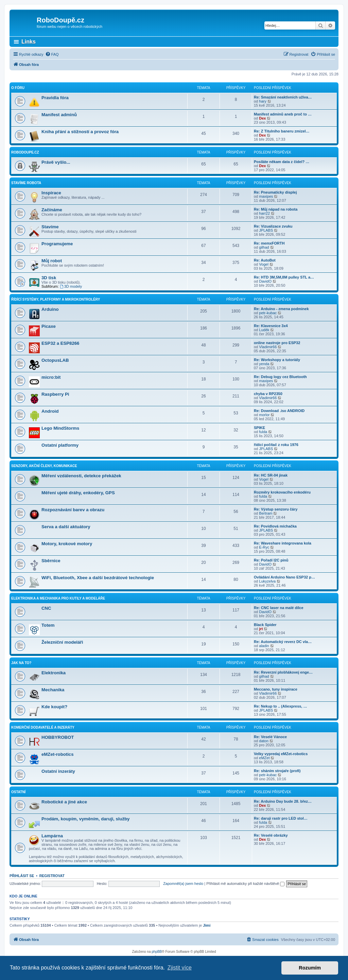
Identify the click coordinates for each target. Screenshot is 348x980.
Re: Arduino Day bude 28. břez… (283, 801)
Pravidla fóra (55, 98)
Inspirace (51, 193)
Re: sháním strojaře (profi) (277, 771)
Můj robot (52, 261)
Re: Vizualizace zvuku (273, 226)
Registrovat (52, 876)
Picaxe (49, 326)
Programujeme (57, 244)
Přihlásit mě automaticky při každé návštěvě (245, 884)
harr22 (264, 213)
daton (264, 741)
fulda (263, 432)
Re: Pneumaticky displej (275, 192)
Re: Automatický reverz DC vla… (283, 642)
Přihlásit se (22, 876)
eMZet (264, 758)
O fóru (18, 88)
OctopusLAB (55, 360)
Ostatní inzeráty (58, 771)
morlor (264, 415)
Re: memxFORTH (269, 243)
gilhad (264, 247)
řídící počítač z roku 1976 (276, 445)
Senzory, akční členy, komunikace (44, 466)
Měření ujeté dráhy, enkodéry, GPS (78, 493)
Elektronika (54, 673)
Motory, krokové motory (67, 544)
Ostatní (18, 792)
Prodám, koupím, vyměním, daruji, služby (85, 819)
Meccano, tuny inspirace (276, 689)
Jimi (207, 925)
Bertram (266, 513)
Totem (48, 625)
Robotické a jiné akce (64, 802)
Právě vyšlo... (56, 162)
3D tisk (49, 278)
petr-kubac (268, 313)
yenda (264, 364)
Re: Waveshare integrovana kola (283, 543)
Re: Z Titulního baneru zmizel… (282, 131)
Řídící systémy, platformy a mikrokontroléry (56, 299)
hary (263, 101)
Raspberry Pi (55, 394)
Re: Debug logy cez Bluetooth (280, 377)
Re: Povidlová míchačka (275, 526)
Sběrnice (51, 561)
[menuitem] (52, 54)
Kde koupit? (54, 707)
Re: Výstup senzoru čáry (276, 509)
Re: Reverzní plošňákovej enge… (283, 672)
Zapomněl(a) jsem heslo (183, 884)
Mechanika (53, 690)
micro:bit (51, 377)
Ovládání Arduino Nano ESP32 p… (284, 577)
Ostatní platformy (60, 445)
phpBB (157, 952)
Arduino (50, 309)
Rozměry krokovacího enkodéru (282, 492)
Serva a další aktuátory (66, 527)
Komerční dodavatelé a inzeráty (43, 727)
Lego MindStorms (60, 428)
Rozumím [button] (310, 968)
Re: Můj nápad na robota (276, 209)
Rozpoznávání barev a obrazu (73, 510)
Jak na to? (21, 663)
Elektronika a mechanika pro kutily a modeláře (58, 598)
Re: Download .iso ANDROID (279, 411)
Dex (262, 118)
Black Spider (265, 625)
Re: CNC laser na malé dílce (279, 608)
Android (50, 411)
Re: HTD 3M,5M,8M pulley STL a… (284, 277)
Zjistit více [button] (180, 968)
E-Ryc (264, 547)
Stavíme (50, 227)
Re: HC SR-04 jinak (271, 475)
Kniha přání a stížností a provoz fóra (80, 132)
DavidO (265, 281)
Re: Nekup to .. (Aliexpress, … (280, 706)
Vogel (264, 264)
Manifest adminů (59, 115)
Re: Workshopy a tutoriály (277, 360)
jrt (261, 629)
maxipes (266, 196)
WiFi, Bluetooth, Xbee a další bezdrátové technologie (98, 578)
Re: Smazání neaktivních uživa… (283, 97)
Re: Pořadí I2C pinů (271, 560)
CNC (46, 608)
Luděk (264, 330)
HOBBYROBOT (58, 737)
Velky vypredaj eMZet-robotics (281, 754)
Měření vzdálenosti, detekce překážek (81, 476)
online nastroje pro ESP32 (277, 343)
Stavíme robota (26, 183)
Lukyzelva (267, 581)
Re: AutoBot (265, 260)
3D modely (71, 286)
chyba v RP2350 (268, 394)
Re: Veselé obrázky (271, 835)
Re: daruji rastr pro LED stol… (281, 818)
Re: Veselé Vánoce (270, 737)
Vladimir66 (268, 347)
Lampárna (52, 836)
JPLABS (266, 230)
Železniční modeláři (62, 642)
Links (29, 42)
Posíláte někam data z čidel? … (282, 162)
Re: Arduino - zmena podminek (281, 309)
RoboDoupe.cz (25, 152)
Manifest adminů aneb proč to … (283, 114)
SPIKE (259, 428)
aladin (264, 646)
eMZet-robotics (58, 754)
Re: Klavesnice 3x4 (271, 326)
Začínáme (52, 210)
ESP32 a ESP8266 (60, 343)
